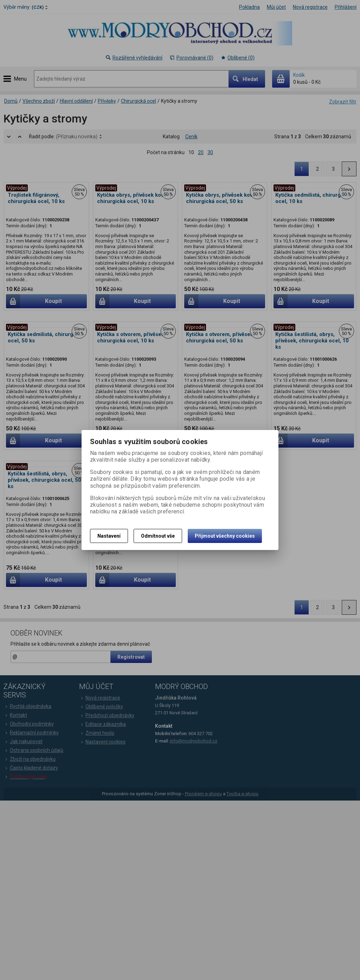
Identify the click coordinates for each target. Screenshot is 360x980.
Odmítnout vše (158, 536)
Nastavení (109, 536)
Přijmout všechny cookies (225, 536)
